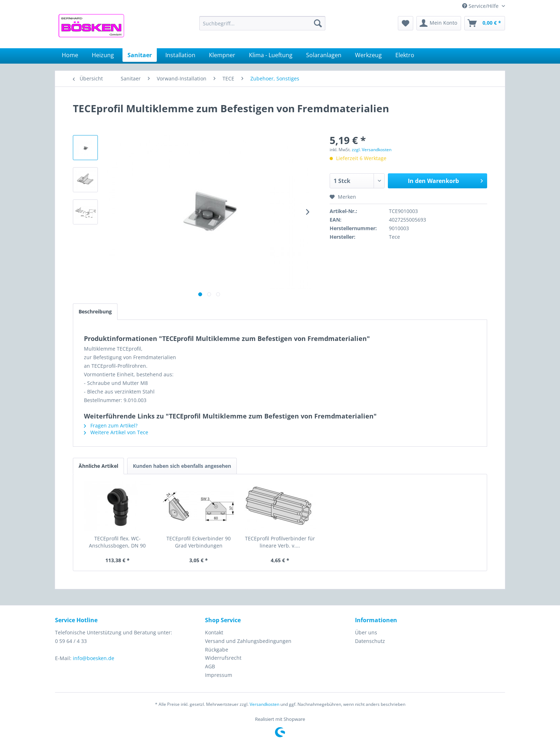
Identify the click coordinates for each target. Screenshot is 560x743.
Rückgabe (217, 650)
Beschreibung (95, 311)
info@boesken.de (94, 658)
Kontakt (214, 632)
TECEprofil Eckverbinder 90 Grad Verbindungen (199, 542)
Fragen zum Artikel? (111, 425)
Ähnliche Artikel (98, 466)
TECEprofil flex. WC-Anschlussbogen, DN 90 (117, 542)
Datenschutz (370, 641)
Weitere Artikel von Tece (116, 432)
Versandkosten (264, 704)
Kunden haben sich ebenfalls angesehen (182, 466)
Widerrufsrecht (223, 658)
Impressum (219, 675)
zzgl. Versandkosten (372, 150)
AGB (210, 666)
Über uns (366, 632)
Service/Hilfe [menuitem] (481, 6)
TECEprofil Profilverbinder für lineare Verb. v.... (280, 542)
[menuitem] (262, 23)
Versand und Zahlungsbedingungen (248, 641)
